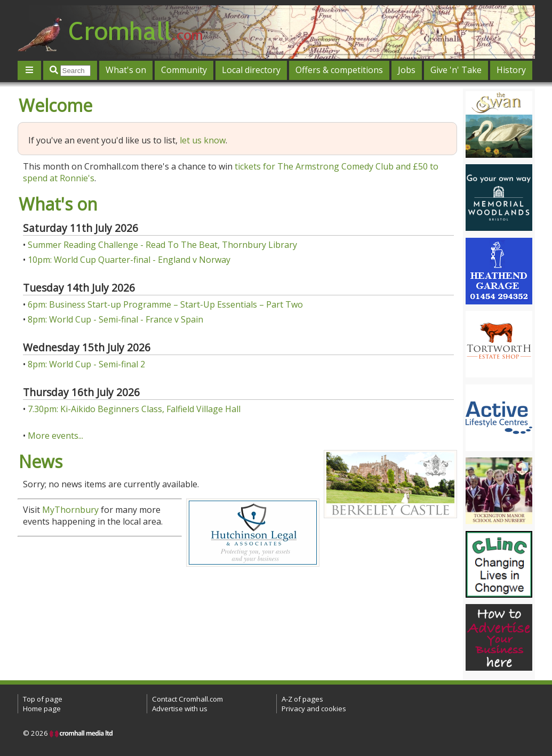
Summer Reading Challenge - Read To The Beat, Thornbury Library (162, 245)
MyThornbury (70, 510)
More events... (55, 436)
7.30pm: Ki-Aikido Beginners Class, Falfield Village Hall (134, 409)
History (511, 70)
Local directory (251, 70)
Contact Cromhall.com (187, 699)
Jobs (407, 70)
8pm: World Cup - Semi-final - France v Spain (115, 319)
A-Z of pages (302, 699)
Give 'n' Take (456, 70)
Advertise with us (180, 709)
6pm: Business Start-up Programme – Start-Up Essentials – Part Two (165, 304)
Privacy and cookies (314, 709)
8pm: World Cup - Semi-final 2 (86, 364)
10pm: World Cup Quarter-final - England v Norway (129, 260)
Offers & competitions (339, 70)
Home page (42, 709)
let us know (203, 140)
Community (184, 70)
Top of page (43, 699)
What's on (126, 70)
